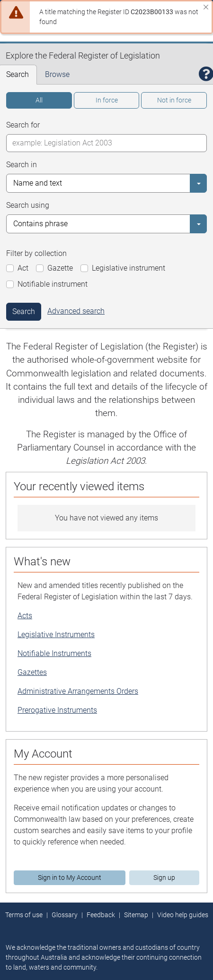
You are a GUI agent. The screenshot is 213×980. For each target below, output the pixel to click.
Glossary (65, 915)
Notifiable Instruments (54, 653)
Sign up (164, 878)
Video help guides (183, 915)
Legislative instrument (129, 268)
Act (23, 268)
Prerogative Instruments (57, 710)
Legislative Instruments (56, 635)
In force (107, 100)
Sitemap (136, 915)
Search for (23, 125)
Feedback (101, 915)
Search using (28, 205)
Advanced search (76, 311)
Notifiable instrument (53, 284)
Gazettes (32, 672)
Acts (25, 616)
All (39, 100)
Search (24, 311)
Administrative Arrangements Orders (78, 691)
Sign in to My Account (70, 878)
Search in (22, 165)
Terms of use (24, 915)
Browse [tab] (57, 74)
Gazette (60, 268)
